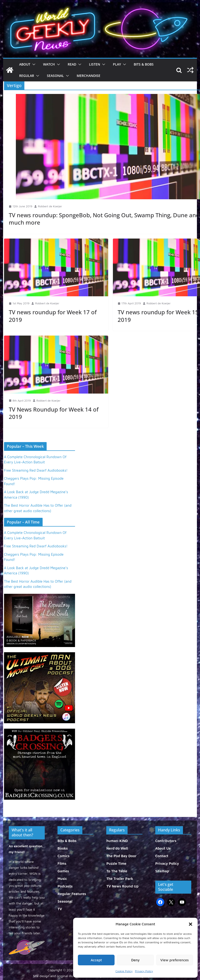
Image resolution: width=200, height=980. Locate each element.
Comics (63, 856)
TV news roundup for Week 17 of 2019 (53, 316)
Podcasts (65, 886)
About (25, 64)
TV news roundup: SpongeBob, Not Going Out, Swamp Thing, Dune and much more (104, 219)
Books (63, 848)
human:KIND (117, 841)
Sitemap (162, 871)
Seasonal (55, 76)
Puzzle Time (116, 863)
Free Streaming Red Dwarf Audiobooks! (36, 470)
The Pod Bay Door (121, 856)
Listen (95, 64)
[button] (191, 924)
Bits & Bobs (144, 64)
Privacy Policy (144, 971)
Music (62, 879)
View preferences (174, 960)
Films (62, 863)
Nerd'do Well (117, 848)
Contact (162, 856)
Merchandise (89, 76)
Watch (49, 64)
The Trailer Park (120, 879)
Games (63, 871)
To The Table (117, 871)
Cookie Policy (124, 971)
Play (117, 64)
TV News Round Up (122, 886)
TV (60, 909)
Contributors (166, 841)
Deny (135, 960)
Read (72, 64)
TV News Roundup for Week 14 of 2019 (54, 413)
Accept (96, 960)
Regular (27, 76)
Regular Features (72, 894)
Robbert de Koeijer (50, 206)
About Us (163, 848)
